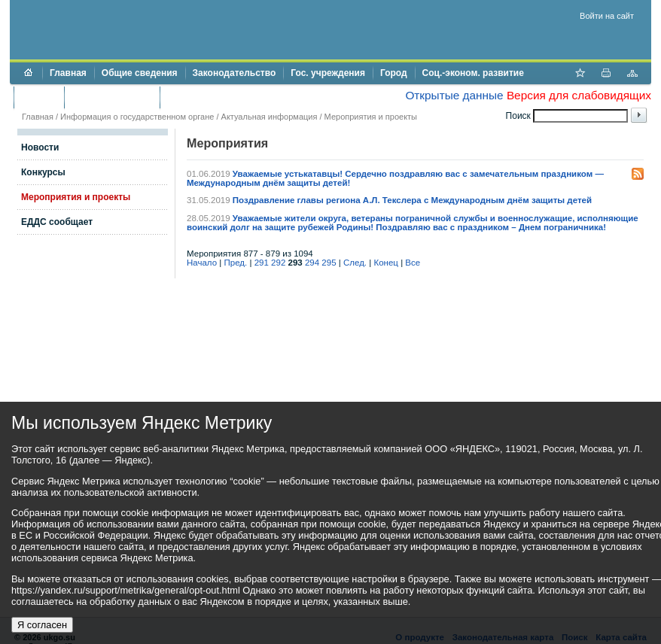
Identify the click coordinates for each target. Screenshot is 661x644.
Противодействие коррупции (232, 97)
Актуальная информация (270, 117)
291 (262, 263)
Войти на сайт (607, 16)
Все (413, 263)
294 (312, 263)
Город (394, 73)
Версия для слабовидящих (579, 95)
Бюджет (39, 97)
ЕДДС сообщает (57, 222)
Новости (40, 147)
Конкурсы (43, 172)
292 (278, 263)
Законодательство (235, 73)
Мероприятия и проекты (371, 117)
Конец (385, 263)
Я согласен (42, 625)
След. (355, 263)
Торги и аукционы (112, 97)
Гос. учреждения (328, 73)
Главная (68, 73)
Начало (202, 263)
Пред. (236, 263)
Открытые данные (454, 95)
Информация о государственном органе (137, 117)
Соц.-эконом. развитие (473, 73)
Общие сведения (140, 73)
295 (329, 263)
